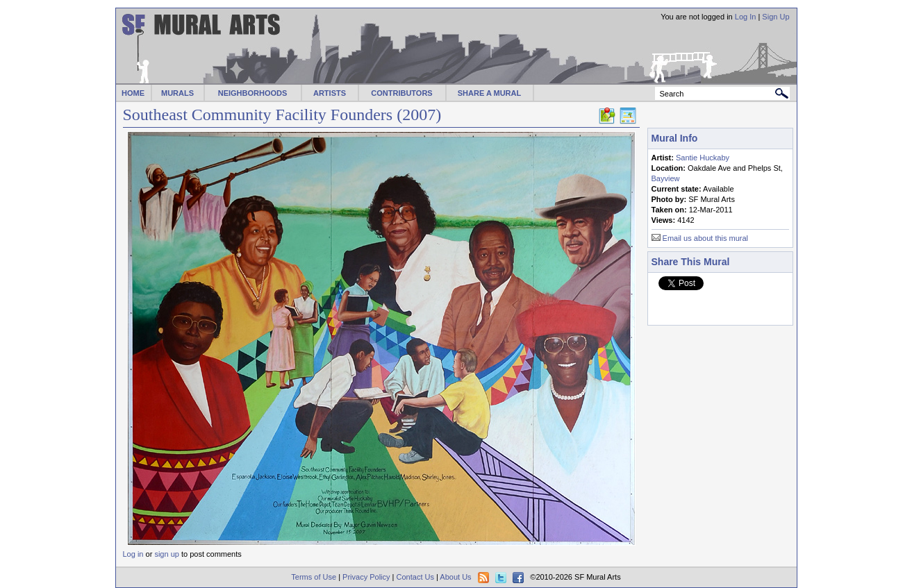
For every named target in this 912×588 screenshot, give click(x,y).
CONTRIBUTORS (401, 93)
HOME (133, 93)
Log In (746, 17)
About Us (455, 577)
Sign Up (776, 17)
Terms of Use (314, 577)
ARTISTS (330, 93)
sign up (166, 554)
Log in (133, 554)
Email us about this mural (706, 238)
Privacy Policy (366, 577)
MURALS (177, 93)
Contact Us (415, 577)
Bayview (666, 178)
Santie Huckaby (703, 158)
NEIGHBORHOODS (253, 93)
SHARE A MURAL (489, 93)
